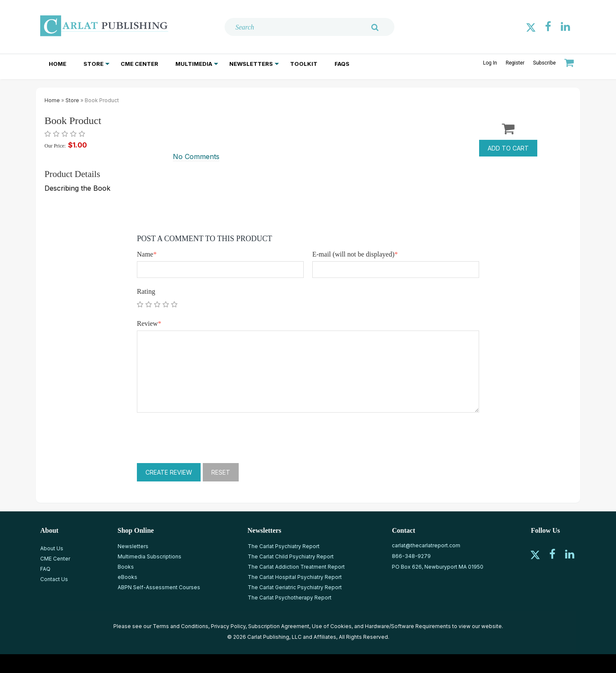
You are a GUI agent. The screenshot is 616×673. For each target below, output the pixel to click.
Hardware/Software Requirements (408, 626)
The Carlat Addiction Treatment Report (296, 567)
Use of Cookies (332, 626)
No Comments (196, 156)
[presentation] (202, 438)
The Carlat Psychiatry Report (284, 546)
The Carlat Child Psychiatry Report (291, 556)
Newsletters (251, 64)
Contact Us (54, 579)
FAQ (45, 569)
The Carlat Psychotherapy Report (290, 598)
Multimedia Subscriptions (150, 556)
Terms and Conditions (181, 626)
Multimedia (194, 64)
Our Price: (55, 146)
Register (515, 63)
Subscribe (544, 63)
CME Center (139, 64)
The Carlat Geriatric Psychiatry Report (295, 587)
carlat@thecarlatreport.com (426, 545)
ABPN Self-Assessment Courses (159, 587)
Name (147, 254)
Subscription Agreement (279, 626)
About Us (52, 548)
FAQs (342, 64)
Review (149, 323)
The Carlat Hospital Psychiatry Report (295, 577)
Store (93, 64)
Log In (490, 63)
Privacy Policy (228, 626)
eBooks (127, 577)
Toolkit (304, 64)
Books (126, 567)
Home (58, 64)
